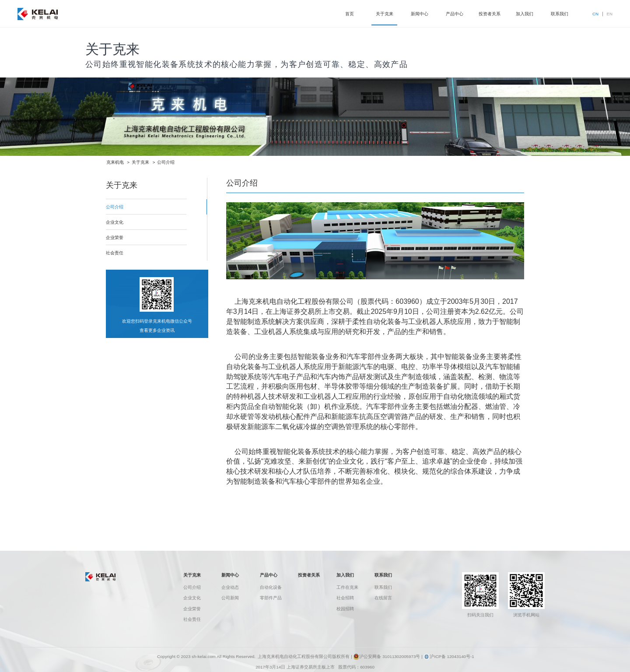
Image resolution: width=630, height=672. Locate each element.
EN (609, 14)
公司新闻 (230, 598)
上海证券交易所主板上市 (311, 667)
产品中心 (269, 575)
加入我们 (345, 575)
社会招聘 (345, 598)
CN (595, 14)
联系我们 (383, 575)
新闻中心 (230, 575)
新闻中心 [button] (420, 14)
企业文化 (192, 598)
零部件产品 (271, 598)
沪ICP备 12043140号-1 (449, 656)
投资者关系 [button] (490, 14)
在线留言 (383, 598)
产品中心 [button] (455, 14)
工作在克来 (347, 587)
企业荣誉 (192, 609)
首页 (350, 14)
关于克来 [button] (385, 14)
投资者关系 (309, 575)
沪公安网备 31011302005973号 (387, 656)
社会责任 (192, 619)
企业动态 (230, 587)
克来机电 (115, 162)
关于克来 (140, 162)
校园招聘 (345, 609)
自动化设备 (271, 587)
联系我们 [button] (560, 14)
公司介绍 (166, 162)
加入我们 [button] (525, 14)
